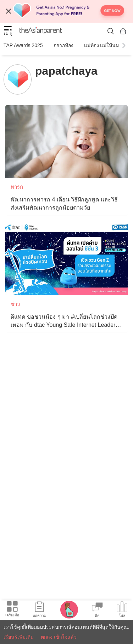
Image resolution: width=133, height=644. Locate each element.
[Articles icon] (40, 610)
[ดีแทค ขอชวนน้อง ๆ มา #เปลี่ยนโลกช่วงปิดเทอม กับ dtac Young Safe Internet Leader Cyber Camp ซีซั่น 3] (66, 259)
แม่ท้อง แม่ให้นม (102, 45)
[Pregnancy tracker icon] (69, 609)
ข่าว (15, 304)
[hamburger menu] (8, 31)
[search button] (111, 31)
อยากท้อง (63, 45)
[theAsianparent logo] (41, 31)
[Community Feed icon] (97, 610)
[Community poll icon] (122, 610)
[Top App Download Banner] (66, 11)
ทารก (17, 187)
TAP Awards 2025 (23, 45)
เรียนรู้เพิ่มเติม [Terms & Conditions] (19, 637)
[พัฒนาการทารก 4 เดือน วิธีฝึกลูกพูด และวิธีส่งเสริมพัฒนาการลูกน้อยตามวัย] (66, 142)
